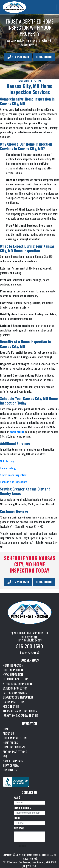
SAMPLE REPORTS (13, 761)
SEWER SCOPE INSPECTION (18, 697)
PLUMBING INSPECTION (16, 679)
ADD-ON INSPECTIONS (15, 752)
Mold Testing (7, 461)
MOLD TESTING (11, 706)
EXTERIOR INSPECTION (15, 688)
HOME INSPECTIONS (14, 747)
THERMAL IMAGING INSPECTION (20, 711)
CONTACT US (10, 770)
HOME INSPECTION (13, 665)
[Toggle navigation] (52, 7)
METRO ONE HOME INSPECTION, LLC (30, 633)
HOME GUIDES (10, 743)
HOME (6, 729)
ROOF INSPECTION (13, 670)
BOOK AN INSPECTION (15, 738)
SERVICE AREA (11, 765)
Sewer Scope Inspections (14, 475)
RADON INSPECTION (14, 702)
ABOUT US (8, 733)
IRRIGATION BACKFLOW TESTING (21, 715)
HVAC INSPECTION (13, 674)
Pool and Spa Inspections (14, 482)
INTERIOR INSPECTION (15, 693)
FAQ (5, 756)
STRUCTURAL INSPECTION (17, 684)
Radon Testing (8, 468)
